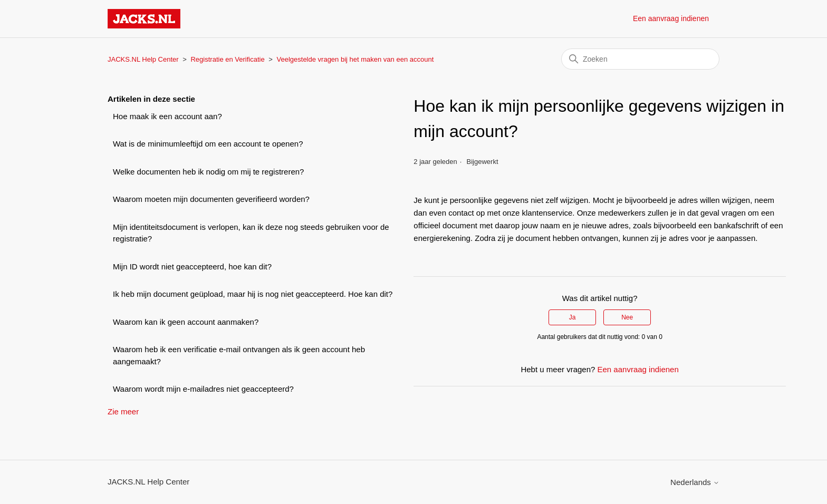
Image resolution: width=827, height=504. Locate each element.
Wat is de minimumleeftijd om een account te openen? (208, 144)
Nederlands (695, 482)
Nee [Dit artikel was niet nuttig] (627, 317)
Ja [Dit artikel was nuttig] (573, 317)
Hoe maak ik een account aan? (167, 116)
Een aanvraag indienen (671, 18)
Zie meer (123, 411)
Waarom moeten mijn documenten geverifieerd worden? (211, 199)
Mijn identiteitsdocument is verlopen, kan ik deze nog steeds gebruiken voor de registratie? (251, 233)
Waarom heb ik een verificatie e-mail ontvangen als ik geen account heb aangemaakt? (239, 355)
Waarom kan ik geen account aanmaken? (186, 322)
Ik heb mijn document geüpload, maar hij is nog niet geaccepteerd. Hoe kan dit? (253, 294)
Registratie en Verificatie (227, 59)
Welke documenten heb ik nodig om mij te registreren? (208, 172)
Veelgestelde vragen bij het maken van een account (355, 59)
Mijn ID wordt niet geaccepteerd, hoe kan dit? (192, 266)
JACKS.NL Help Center (143, 59)
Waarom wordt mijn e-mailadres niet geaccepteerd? (203, 389)
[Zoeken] (640, 59)
